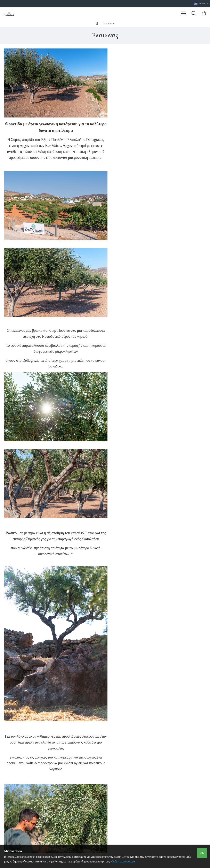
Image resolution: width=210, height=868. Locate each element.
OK (202, 853)
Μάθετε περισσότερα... (123, 862)
